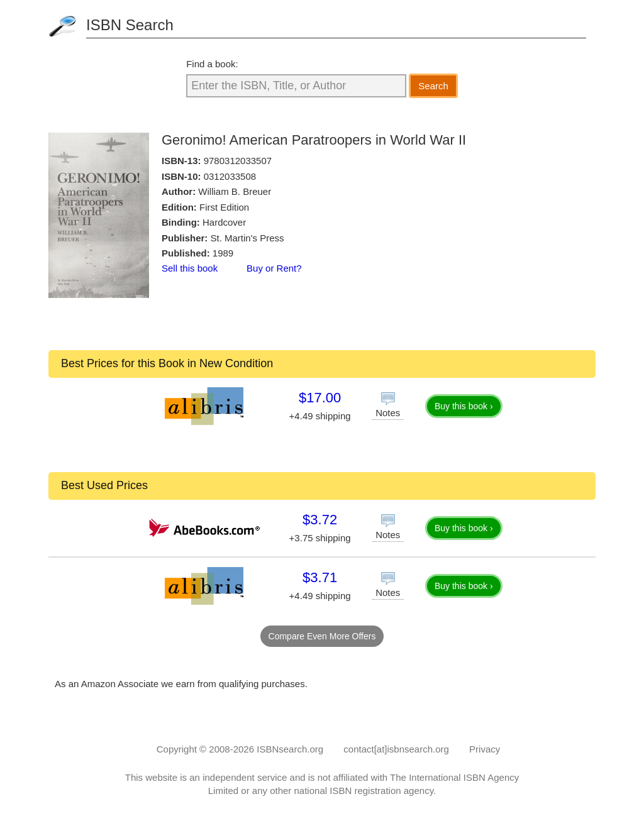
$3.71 (320, 577)
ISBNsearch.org (290, 749)
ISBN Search (130, 25)
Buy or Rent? (274, 268)
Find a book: (212, 64)
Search (433, 86)
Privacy (485, 749)
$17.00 (320, 398)
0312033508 (230, 176)
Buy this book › (464, 406)
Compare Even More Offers (322, 636)
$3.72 (320, 520)
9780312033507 (238, 161)
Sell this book (190, 268)
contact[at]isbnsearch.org (396, 749)
